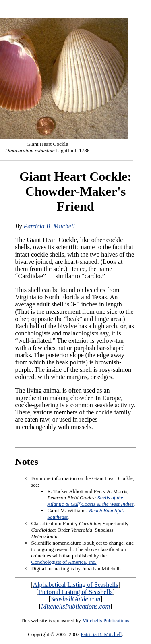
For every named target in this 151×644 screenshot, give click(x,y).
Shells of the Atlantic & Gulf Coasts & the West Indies (91, 501)
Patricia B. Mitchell (49, 226)
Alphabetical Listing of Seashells (76, 585)
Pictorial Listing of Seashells (75, 592)
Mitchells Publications (106, 620)
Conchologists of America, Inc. (64, 562)
